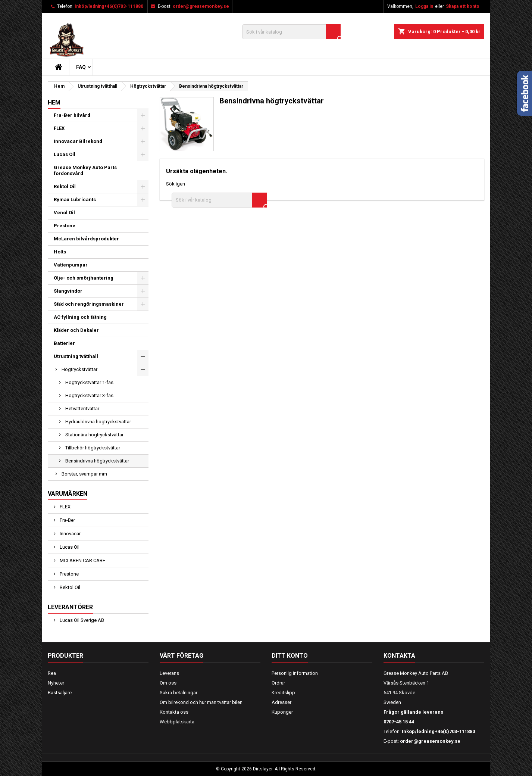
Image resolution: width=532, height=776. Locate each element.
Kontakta (399, 656)
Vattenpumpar (71, 265)
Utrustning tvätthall (76, 356)
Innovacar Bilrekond (78, 141)
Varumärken (68, 494)
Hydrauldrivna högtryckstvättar (98, 422)
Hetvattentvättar (82, 409)
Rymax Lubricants (75, 200)
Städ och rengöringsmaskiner (89, 304)
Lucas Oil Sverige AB (81, 620)
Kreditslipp (283, 693)
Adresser (281, 702)
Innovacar (70, 534)
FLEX (59, 128)
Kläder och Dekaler (76, 330)
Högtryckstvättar (79, 369)
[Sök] (291, 32)
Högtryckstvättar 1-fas (89, 382)
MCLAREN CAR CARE (82, 560)
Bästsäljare (60, 693)
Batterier (64, 343)
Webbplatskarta (177, 722)
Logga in (424, 6)
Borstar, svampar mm (84, 474)
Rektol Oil (65, 186)
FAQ (81, 67)
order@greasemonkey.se (201, 6)
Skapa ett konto (463, 6)
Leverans (169, 673)
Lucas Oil (65, 154)
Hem (54, 102)
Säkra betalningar (179, 693)
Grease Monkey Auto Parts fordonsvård (85, 170)
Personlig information (295, 673)
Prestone (65, 226)
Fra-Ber (67, 520)
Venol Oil (64, 213)
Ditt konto (290, 656)
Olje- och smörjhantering (84, 278)
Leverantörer (70, 607)
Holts (60, 252)
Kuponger (282, 712)
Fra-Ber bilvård (72, 115)
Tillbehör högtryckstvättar (93, 448)
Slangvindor (68, 291)
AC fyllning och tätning (80, 317)
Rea (52, 673)
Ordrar (278, 683)
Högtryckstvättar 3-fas (89, 395)
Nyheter (56, 683)
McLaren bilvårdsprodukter (86, 239)
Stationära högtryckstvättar (94, 435)
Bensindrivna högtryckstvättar (97, 461)
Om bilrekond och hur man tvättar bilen (201, 702)
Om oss (168, 683)
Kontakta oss (174, 712)
